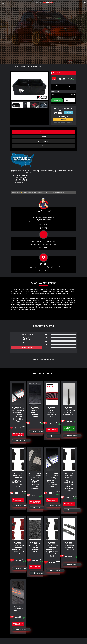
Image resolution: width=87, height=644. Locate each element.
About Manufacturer (43, 146)
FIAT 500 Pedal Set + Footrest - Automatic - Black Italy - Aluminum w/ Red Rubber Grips (18, 415)
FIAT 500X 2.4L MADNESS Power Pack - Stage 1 (52, 412)
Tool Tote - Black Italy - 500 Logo (18, 608)
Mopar (73, 95)
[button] (45, 86)
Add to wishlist (70, 100)
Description (43, 132)
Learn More (68, 112)
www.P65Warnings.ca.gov (57, 192)
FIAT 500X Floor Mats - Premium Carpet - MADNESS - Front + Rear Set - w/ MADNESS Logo (69, 482)
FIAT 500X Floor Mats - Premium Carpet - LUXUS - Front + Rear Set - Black (18, 480)
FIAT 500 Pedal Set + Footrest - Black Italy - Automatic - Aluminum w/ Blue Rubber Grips (52, 480)
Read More (44, 248)
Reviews (43, 137)
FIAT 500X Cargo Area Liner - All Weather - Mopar (35, 412)
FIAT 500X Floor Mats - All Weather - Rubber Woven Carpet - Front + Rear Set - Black (52, 550)
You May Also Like (43, 141)
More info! (72, 87)
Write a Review (27, 348)
